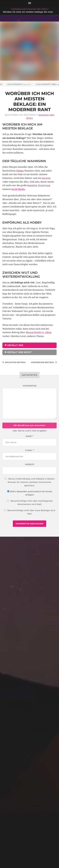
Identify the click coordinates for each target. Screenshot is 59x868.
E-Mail (29, 425)
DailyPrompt (15, 59)
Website (30, 439)
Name (29, 411)
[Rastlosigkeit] (30, 639)
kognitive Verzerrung (39, 160)
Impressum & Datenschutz (29, 851)
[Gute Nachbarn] (30, 729)
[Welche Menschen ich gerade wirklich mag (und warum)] (30, 549)
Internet (46, 153)
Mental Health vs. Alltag (39, 307)
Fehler (20, 145)
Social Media (18, 164)
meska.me (27, 858)
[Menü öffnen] (29, 3)
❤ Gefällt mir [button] (14, 320)
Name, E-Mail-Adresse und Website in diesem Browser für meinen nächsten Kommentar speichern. (31, 457)
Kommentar (30, 360)
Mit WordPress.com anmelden (29, 400)
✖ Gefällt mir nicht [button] (18, 327)
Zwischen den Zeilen (37, 9)
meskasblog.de (18, 9)
